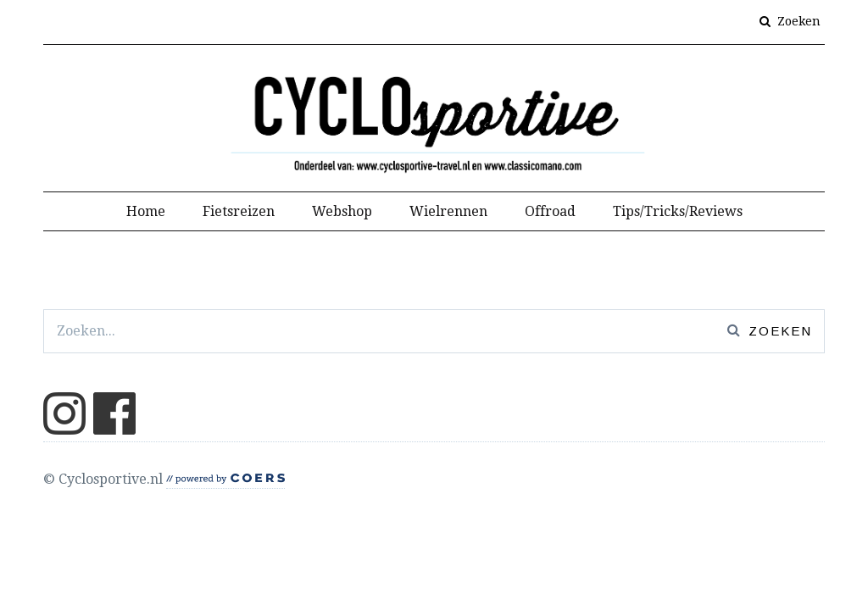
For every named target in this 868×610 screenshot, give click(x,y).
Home (146, 211)
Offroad (550, 211)
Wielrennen (448, 211)
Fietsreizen (239, 211)
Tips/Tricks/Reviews (678, 211)
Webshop (342, 211)
